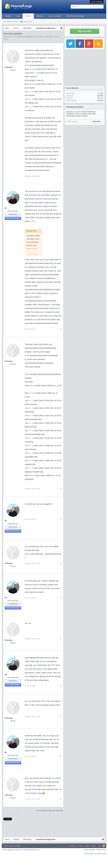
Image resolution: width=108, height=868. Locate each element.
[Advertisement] (85, 143)
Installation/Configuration (26, 37)
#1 (61, 176)
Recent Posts (28, 22)
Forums (28, 16)
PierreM (100, 101)
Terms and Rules (90, 850)
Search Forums (12, 22)
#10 (61, 756)
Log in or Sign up (97, 2)
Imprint (87, 846)
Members (40, 16)
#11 (61, 799)
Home (94, 846)
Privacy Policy (101, 850)
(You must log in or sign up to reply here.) (50, 810)
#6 (61, 598)
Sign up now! (85, 31)
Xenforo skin (8, 846)
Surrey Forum (102, 854)
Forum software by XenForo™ (21, 850)
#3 (61, 489)
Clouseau (49, 37)
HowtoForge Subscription (75, 16)
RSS (104, 846)
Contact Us (73, 846)
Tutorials (8, 16)
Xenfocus (17, 846)
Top (100, 846)
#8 (61, 686)
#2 (61, 329)
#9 (61, 717)
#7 (61, 639)
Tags (18, 16)
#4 (61, 519)
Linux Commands (55, 16)
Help (81, 846)
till (6, 208)
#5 (61, 563)
